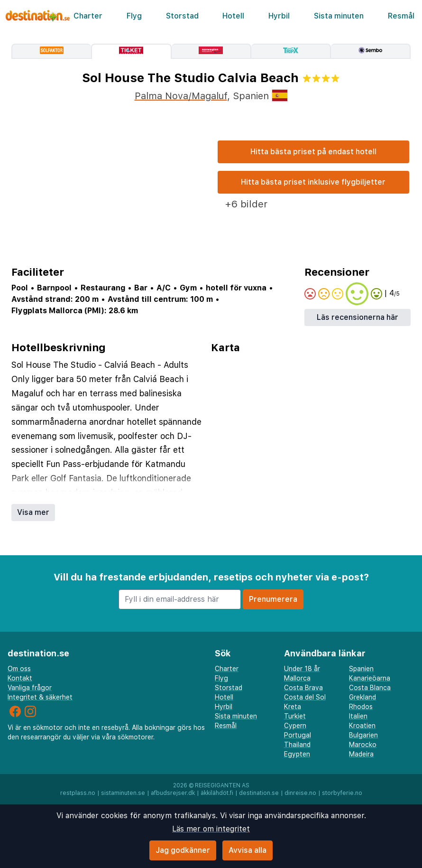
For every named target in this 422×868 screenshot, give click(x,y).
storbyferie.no (342, 793)
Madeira (361, 754)
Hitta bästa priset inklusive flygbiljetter (313, 182)
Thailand (297, 745)
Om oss (19, 669)
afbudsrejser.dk (173, 793)
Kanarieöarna (370, 678)
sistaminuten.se (123, 793)
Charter (88, 16)
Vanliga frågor (30, 688)
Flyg (134, 16)
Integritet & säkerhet (40, 697)
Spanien (361, 669)
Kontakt (20, 678)
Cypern (295, 726)
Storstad (182, 16)
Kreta (293, 707)
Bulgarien (363, 735)
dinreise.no (300, 793)
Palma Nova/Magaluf (181, 96)
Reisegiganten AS (222, 785)
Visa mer (33, 512)
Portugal (298, 735)
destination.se (259, 793)
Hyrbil (279, 16)
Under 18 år (302, 669)
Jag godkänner (183, 850)
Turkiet (295, 716)
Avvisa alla (248, 850)
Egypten (297, 754)
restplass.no (78, 793)
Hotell (233, 16)
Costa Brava (303, 688)
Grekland (362, 697)
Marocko (363, 745)
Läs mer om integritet (211, 829)
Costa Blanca (370, 688)
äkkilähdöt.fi (217, 793)
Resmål (401, 16)
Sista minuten (339, 16)
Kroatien (362, 726)
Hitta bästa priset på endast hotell (313, 152)
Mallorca (297, 678)
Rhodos (361, 707)
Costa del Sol (305, 697)
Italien (358, 716)
